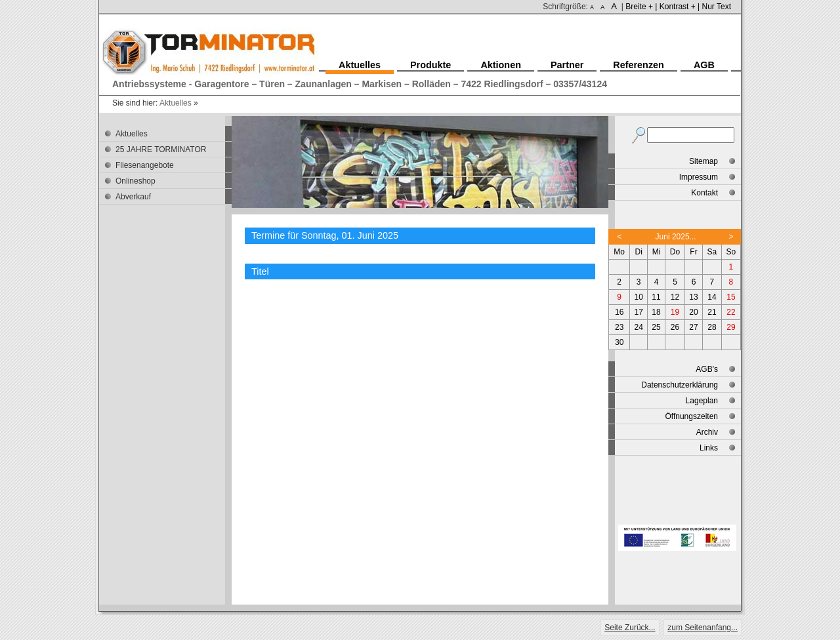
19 (675, 312)
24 (639, 327)
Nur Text (717, 7)
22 (731, 312)
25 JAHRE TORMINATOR (161, 150)
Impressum (699, 177)
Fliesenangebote (145, 165)
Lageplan (702, 401)
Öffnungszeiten (691, 416)
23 (619, 327)
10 (639, 297)
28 (712, 327)
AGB (704, 65)
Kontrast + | (680, 7)
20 (693, 312)
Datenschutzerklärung (680, 385)
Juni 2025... (676, 237)
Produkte (430, 65)
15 (731, 297)
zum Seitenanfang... (703, 628)
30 (619, 342)
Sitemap (703, 161)
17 (639, 312)
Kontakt (704, 193)
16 (619, 312)
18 (656, 312)
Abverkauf (133, 197)
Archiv (707, 432)
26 (675, 327)
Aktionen (501, 65)
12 (675, 297)
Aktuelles (176, 103)
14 (712, 297)
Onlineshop (136, 181)
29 (731, 327)
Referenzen (639, 65)
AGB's (707, 369)
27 (693, 327)
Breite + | (641, 7)
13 (693, 297)
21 (712, 312)
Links (709, 448)
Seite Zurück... (630, 628)
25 (656, 327)
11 (656, 297)
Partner (567, 65)
